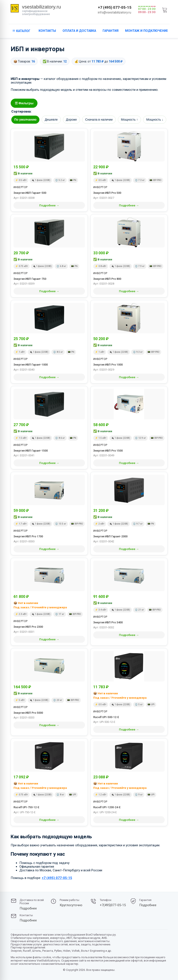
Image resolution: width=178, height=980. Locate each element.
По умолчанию (25, 120)
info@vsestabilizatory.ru (114, 12)
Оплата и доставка (79, 31)
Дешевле (51, 120)
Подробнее (28, 908)
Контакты (47, 31)
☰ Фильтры (24, 103)
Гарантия (111, 31)
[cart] (165, 10)
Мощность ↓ (155, 120)
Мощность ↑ (129, 120)
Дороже (71, 120)
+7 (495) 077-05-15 (115, 7)
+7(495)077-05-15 (113, 905)
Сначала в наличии (99, 120)
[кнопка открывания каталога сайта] (21, 31)
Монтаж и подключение (147, 31)
